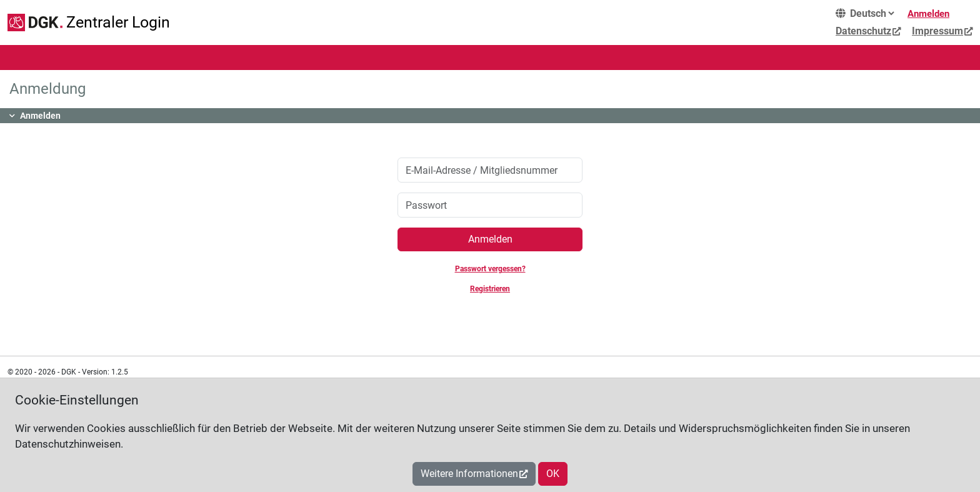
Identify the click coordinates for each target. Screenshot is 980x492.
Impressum (937, 31)
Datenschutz (863, 31)
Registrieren (490, 289)
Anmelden (928, 14)
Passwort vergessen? (490, 269)
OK (553, 474)
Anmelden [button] (40, 116)
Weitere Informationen (469, 474)
